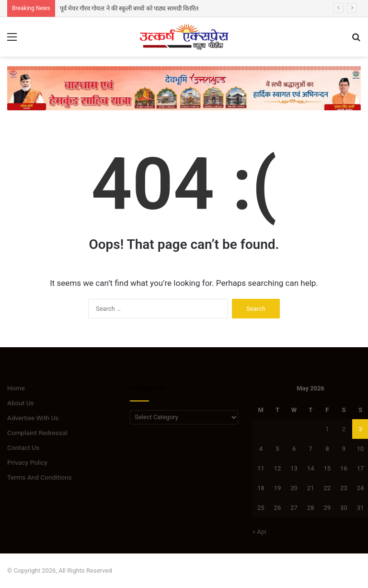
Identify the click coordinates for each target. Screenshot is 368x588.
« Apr (260, 532)
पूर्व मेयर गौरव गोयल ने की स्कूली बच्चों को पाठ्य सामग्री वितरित (129, 8)
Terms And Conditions (40, 477)
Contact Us (23, 447)
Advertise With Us (33, 418)
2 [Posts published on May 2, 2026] (344, 429)
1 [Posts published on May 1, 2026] (327, 429)
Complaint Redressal (37, 433)
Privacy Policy (27, 462)
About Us (21, 403)
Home (16, 388)
